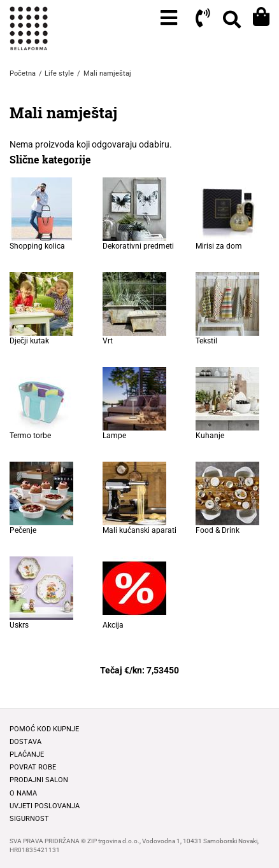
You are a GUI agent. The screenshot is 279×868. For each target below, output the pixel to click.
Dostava (25, 742)
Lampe (114, 436)
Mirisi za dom (219, 246)
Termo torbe (30, 436)
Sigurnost (29, 819)
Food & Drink (218, 530)
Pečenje (23, 530)
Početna (23, 73)
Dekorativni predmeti (138, 246)
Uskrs (19, 625)
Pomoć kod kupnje (44, 729)
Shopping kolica (37, 246)
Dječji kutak (29, 341)
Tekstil (206, 341)
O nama (23, 793)
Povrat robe (33, 767)
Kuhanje (210, 436)
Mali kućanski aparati (139, 530)
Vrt (108, 341)
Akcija (113, 625)
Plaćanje (27, 754)
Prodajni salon (39, 780)
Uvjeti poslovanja (45, 806)
